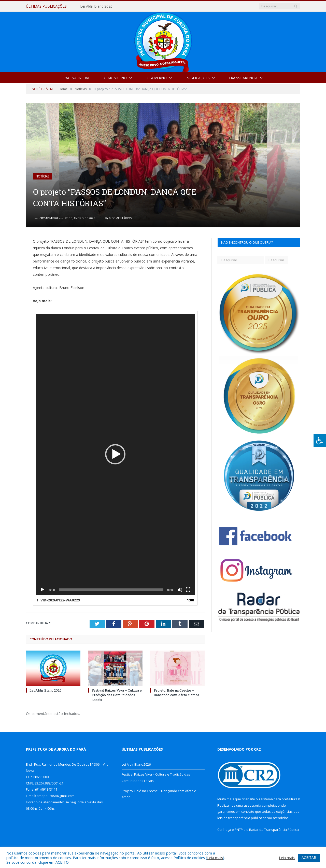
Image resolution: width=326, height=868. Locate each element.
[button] (115, 454)
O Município (115, 78)
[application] (115, 454)
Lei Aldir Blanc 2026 (96, 6)
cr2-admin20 (49, 218)
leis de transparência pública (240, 818)
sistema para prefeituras (280, 799)
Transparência (243, 78)
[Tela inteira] (188, 590)
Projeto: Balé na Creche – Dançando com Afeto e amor (176, 693)
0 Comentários (118, 218)
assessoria (252, 805)
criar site (248, 799)
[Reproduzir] (42, 590)
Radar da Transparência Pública (274, 830)
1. (58, 600)
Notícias (42, 176)
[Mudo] (180, 590)
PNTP (239, 830)
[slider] (111, 590)
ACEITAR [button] (309, 857)
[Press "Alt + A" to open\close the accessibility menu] (320, 441)
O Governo (156, 78)
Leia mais (215, 858)
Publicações (198, 78)
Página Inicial (77, 78)
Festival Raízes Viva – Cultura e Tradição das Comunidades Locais (117, 695)
